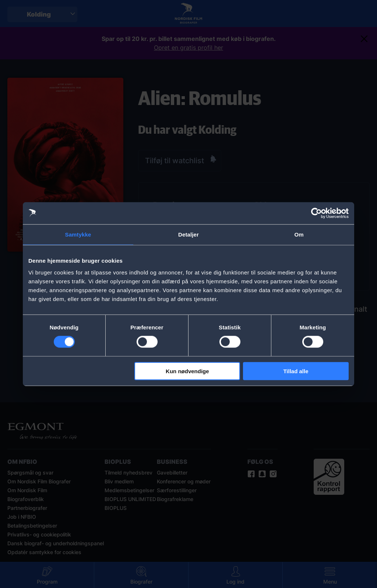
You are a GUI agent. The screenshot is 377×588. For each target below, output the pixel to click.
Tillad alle (296, 371)
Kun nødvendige (187, 371)
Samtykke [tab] (78, 234)
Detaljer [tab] (188, 234)
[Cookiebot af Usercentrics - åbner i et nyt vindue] (316, 213)
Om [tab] (299, 234)
